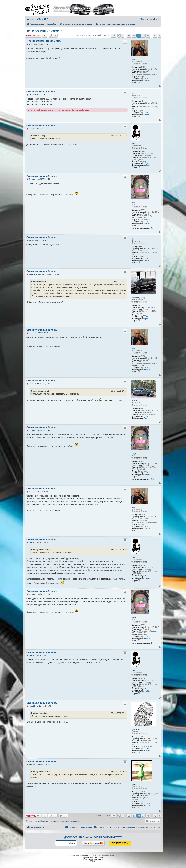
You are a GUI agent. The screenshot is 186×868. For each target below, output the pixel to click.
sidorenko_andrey (138, 298)
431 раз (147, 805)
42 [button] (155, 35)
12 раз (146, 416)
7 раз (146, 319)
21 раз (146, 113)
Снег (133, 144)
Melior (134, 784)
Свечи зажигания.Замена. (44, 31)
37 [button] (134, 35)
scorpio (38, 391)
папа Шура (136, 729)
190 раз (146, 79)
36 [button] (129, 35)
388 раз (147, 224)
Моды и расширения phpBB (93, 859)
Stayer (134, 202)
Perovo (134, 401)
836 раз (147, 81)
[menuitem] (40, 19)
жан (133, 59)
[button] (114, 35)
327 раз (146, 163)
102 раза (147, 803)
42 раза (147, 750)
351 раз (146, 222)
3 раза (146, 115)
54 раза (146, 748)
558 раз (147, 165)
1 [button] (123, 35)
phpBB (88, 856)
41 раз (146, 317)
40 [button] (148, 35)
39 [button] (143, 35)
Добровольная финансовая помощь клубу (93, 837)
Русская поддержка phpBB (93, 858)
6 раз (146, 418)
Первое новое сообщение (84, 35)
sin (133, 93)
